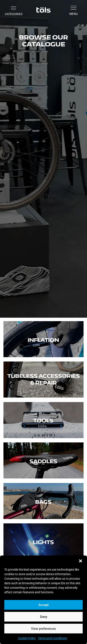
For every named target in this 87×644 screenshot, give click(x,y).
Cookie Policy (27, 638)
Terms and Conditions (52, 638)
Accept (44, 605)
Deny (44, 617)
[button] (81, 561)
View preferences (43, 629)
